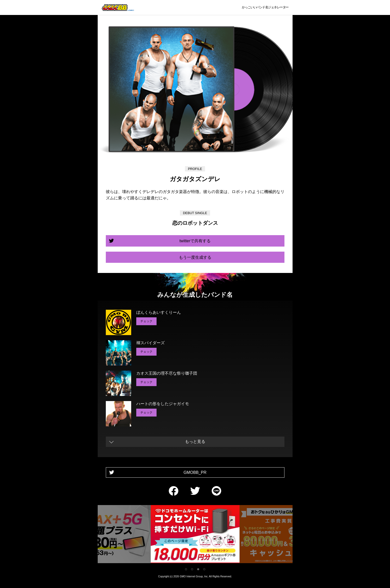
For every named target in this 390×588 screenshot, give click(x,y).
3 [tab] (198, 569)
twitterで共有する (195, 241)
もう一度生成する (195, 257)
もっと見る (195, 442)
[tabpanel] (195, 535)
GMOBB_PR (195, 472)
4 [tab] (204, 569)
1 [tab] (186, 569)
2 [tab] (192, 569)
